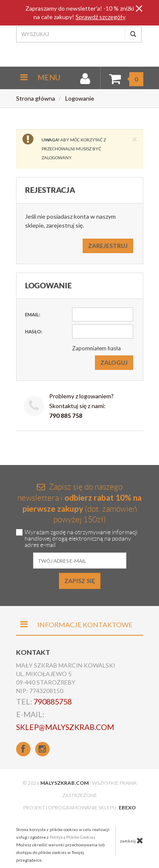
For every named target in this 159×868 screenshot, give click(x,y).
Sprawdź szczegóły (100, 17)
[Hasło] (103, 331)
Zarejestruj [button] (108, 246)
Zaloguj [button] (114, 362)
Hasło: (34, 331)
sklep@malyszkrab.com (65, 727)
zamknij (132, 840)
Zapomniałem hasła (96, 348)
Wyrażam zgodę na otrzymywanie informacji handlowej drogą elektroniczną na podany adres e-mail (81, 539)
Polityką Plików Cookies (73, 837)
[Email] (103, 314)
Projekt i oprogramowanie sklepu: (79, 807)
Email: (33, 314)
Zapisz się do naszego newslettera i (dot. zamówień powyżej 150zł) (79, 503)
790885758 (53, 702)
